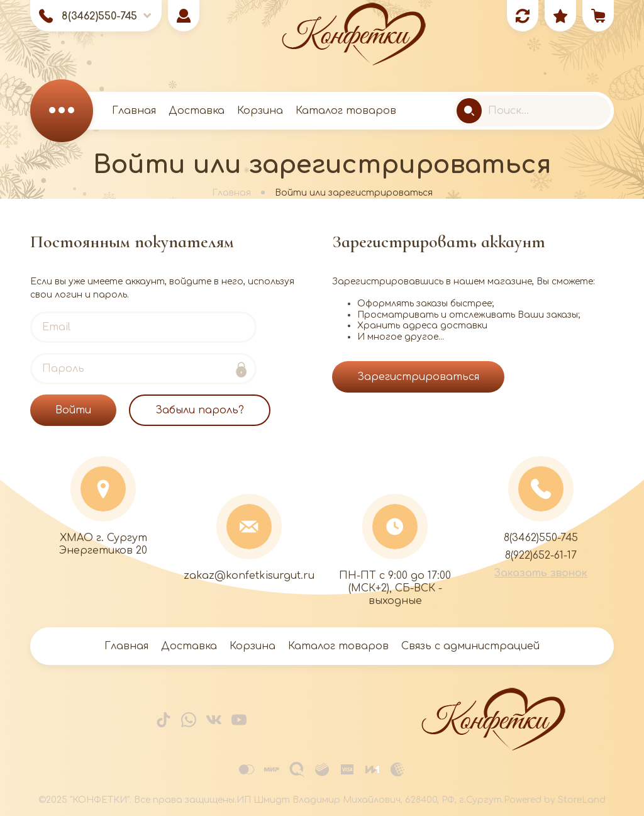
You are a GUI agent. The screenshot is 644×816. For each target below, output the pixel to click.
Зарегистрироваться (418, 377)
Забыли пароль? (200, 410)
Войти (73, 410)
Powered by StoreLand (555, 800)
